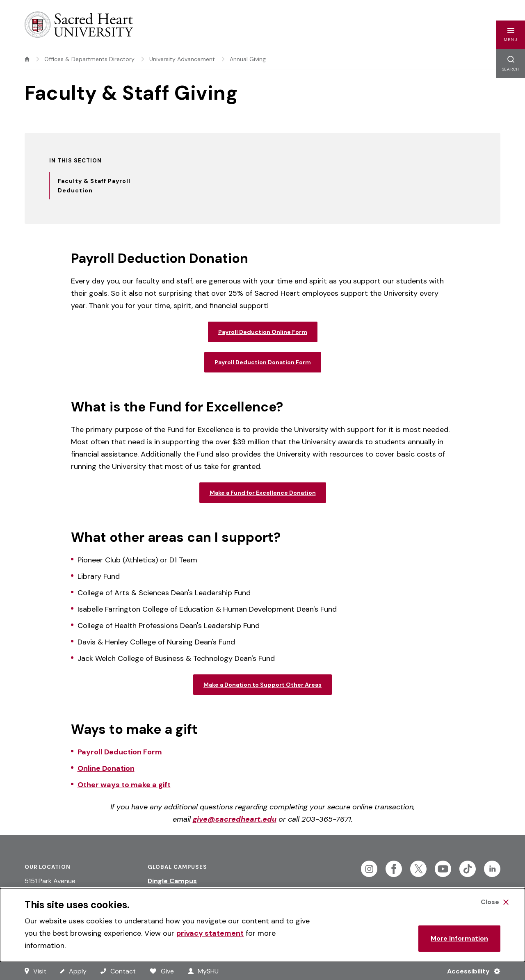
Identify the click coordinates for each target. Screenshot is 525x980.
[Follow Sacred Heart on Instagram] (369, 869)
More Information (459, 938)
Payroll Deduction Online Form (263, 332)
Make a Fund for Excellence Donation (263, 493)
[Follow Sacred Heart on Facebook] (394, 869)
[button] (511, 35)
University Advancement (182, 59)
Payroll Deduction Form (120, 752)
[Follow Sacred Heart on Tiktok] (468, 869)
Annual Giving (248, 59)
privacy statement (210, 933)
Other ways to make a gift (124, 785)
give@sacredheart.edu (235, 819)
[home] (27, 59)
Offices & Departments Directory (89, 59)
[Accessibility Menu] (470, 971)
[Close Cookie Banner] (495, 902)
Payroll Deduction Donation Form (263, 362)
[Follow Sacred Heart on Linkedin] (492, 869)
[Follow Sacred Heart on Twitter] (418, 869)
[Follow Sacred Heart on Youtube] (443, 869)
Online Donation (106, 768)
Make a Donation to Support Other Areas (262, 685)
